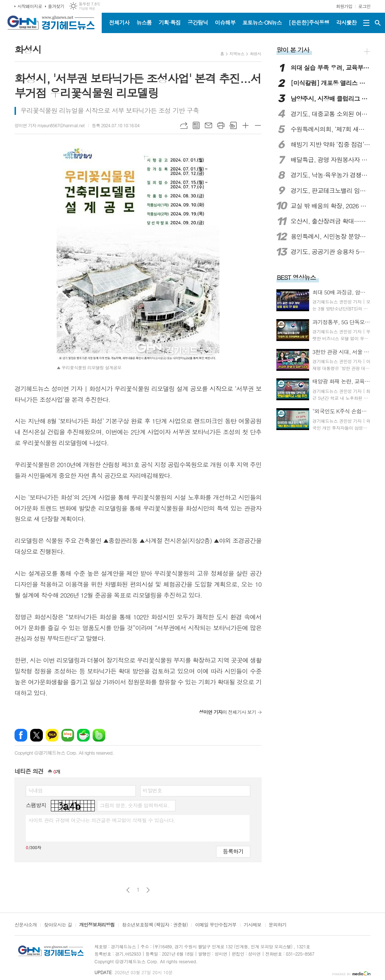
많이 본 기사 (293, 50)
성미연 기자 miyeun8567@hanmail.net (50, 125)
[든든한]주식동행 (309, 22)
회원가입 (344, 6)
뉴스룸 (144, 22)
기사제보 (253, 925)
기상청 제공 (87, 9)
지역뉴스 (237, 54)
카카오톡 (52, 735)
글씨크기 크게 (246, 125)
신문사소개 (26, 925)
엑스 (37, 735)
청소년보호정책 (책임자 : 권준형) (155, 925)
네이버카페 (83, 735)
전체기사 (119, 22)
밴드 (99, 735)
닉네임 (35, 790)
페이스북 (21, 735)
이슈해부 (225, 22)
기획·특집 (170, 22)
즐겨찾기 (56, 6)
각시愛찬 (346, 22)
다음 (148, 890)
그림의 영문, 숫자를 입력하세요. (134, 805)
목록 (196, 125)
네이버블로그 (68, 735)
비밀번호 (152, 790)
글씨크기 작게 (258, 125)
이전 (128, 890)
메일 (208, 125)
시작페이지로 (30, 6)
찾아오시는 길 (58, 925)
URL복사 (184, 125)
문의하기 (278, 925)
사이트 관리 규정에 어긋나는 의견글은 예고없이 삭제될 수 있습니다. (102, 820)
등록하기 (233, 851)
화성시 (256, 54)
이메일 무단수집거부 (216, 925)
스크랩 (233, 125)
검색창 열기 (378, 23)
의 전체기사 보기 (228, 712)
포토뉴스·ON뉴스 (262, 22)
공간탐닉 (198, 22)
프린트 (221, 125)
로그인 (364, 6)
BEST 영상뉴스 (296, 277)
